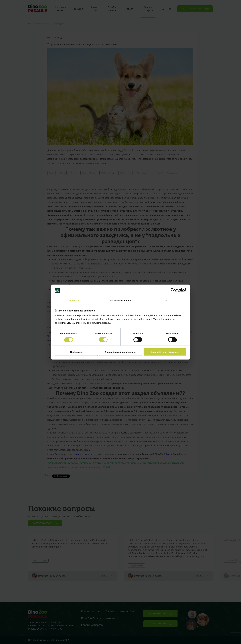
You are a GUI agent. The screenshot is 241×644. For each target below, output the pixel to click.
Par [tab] (167, 300)
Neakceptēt (76, 352)
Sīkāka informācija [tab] (120, 300)
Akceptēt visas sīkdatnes (165, 352)
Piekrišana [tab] (74, 300)
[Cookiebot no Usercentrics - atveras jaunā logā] (173, 290)
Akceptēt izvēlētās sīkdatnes (120, 352)
